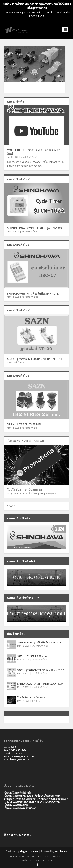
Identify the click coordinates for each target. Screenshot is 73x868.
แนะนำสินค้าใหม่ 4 (30, 428)
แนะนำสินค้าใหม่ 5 (30, 297)
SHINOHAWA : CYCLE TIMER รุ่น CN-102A (35, 228)
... (8, 87)
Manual (57, 856)
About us (24, 856)
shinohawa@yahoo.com (18, 759)
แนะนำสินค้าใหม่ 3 (15, 362)
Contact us (40, 860)
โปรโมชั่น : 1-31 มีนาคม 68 (25, 490)
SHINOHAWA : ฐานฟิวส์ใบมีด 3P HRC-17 (33, 294)
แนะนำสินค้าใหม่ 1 (29, 157)
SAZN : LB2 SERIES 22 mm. (25, 424)
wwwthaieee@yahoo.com (19, 756)
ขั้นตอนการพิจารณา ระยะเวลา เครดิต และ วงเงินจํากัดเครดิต (36, 799)
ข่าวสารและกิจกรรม (19, 835)
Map (51, 860)
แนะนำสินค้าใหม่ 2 (30, 232)
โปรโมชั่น (33, 493)
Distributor (25, 860)
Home (13, 856)
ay (11, 493)
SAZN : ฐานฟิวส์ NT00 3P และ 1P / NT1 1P (35, 359)
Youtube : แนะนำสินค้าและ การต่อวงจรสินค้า (33, 152)
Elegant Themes (29, 851)
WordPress (61, 851)
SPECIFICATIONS (41, 856)
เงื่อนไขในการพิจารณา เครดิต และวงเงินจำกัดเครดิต (32, 802)
